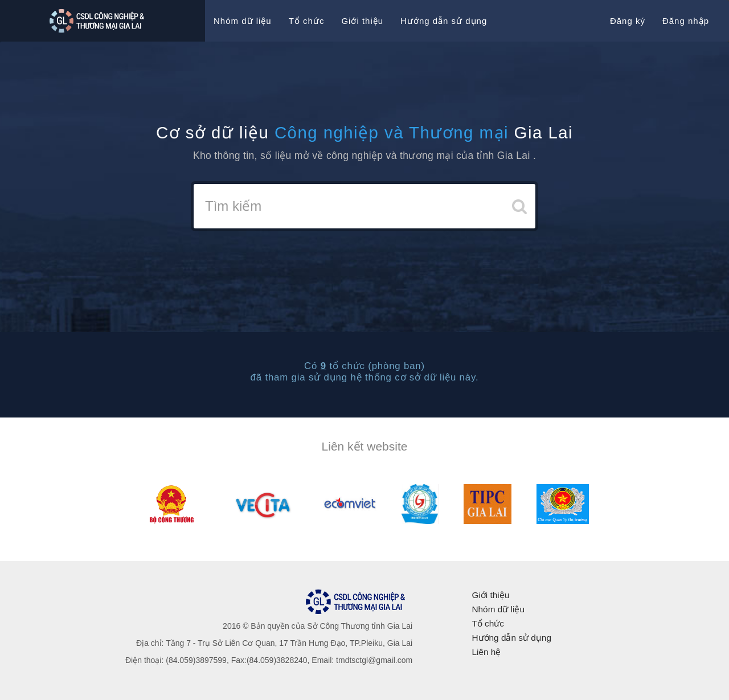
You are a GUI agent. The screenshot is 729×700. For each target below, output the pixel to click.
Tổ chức (307, 21)
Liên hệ (486, 652)
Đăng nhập (686, 21)
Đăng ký (628, 21)
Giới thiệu (362, 21)
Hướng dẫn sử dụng (444, 21)
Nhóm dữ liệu (243, 21)
